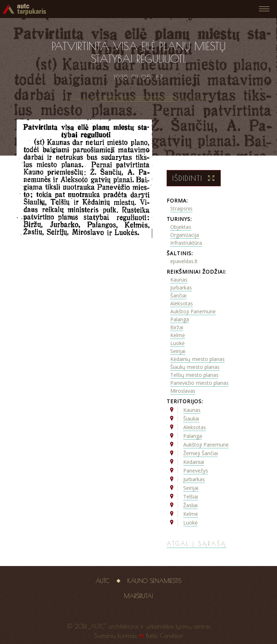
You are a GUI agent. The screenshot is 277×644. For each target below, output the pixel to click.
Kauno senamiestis (154, 581)
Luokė (177, 343)
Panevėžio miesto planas (199, 383)
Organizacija (185, 235)
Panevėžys (196, 471)
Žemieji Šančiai (201, 453)
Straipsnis (181, 208)
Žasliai (190, 505)
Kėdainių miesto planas (197, 359)
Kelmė (178, 335)
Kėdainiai (194, 462)
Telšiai (191, 497)
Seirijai (178, 351)
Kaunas (179, 280)
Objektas (181, 227)
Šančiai (178, 295)
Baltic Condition (165, 636)
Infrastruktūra (186, 243)
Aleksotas (182, 303)
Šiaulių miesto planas (195, 367)
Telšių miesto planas (194, 375)
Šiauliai (191, 419)
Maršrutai (138, 596)
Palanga (180, 319)
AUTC (103, 581)
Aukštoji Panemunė (193, 311)
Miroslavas (183, 391)
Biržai (177, 327)
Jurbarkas (181, 288)
